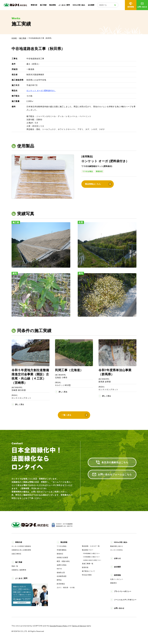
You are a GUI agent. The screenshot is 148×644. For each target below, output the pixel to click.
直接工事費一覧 (88, 564)
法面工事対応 (16, 554)
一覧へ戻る (75, 415)
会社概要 (91, 5)
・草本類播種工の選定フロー (91, 553)
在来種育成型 (62, 576)
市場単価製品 (62, 550)
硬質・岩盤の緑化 (63, 561)
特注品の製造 (87, 575)
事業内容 (34, 5)
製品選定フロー (88, 550)
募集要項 (114, 583)
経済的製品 (61, 584)
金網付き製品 (62, 565)
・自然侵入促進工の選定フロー (92, 560)
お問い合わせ (142, 5)
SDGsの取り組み (79, 5)
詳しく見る (20, 404)
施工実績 (43, 5)
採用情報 (131, 5)
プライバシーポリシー (123, 591)
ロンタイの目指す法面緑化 (21, 546)
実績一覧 (15, 566)
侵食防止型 (61, 573)
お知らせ (117, 558)
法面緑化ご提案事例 (19, 570)
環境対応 (99, 171)
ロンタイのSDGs (117, 550)
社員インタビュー (117, 579)
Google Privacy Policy (59, 626)
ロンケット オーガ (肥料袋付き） (41, 91)
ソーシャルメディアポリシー (125, 600)
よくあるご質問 (64, 5)
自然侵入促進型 (62, 557)
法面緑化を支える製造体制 (21, 550)
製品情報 (52, 5)
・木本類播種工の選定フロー (91, 557)
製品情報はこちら (99, 184)
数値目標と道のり (117, 546)
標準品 (59, 580)
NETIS (59, 569)
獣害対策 (85, 567)
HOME (14, 38)
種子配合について (88, 571)
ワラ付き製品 (88, 171)
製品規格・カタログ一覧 (91, 546)
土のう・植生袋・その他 (66, 587)
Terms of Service (79, 626)
